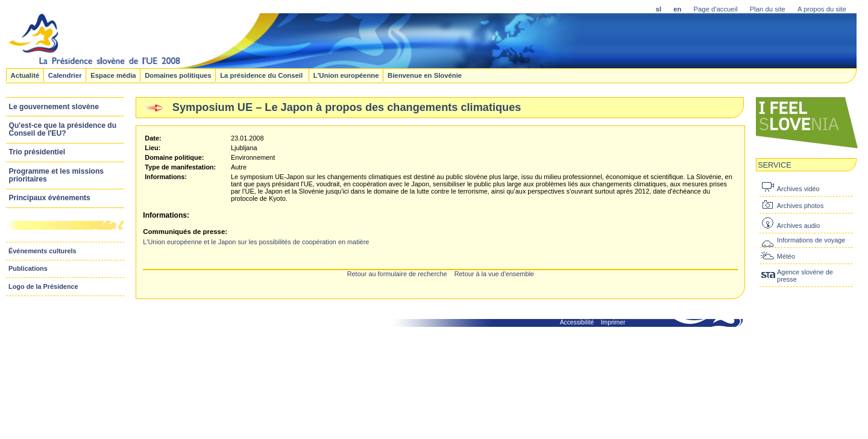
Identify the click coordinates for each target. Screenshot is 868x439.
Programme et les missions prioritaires (57, 175)
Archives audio (798, 226)
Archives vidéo (798, 189)
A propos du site (822, 9)
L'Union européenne (346, 75)
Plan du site (768, 9)
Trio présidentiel (37, 152)
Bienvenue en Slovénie (425, 75)
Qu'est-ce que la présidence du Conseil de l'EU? (63, 129)
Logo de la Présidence (43, 286)
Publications (28, 268)
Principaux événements (50, 198)
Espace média (113, 75)
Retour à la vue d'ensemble (494, 274)
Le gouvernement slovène (54, 107)
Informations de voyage (811, 240)
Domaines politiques (178, 75)
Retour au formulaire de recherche (397, 274)
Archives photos (800, 206)
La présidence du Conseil (262, 75)
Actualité (25, 75)
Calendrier (65, 75)
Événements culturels (42, 251)
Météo (786, 256)
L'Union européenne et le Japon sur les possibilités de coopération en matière (256, 242)
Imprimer (613, 322)
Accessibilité (577, 322)
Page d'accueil (716, 9)
